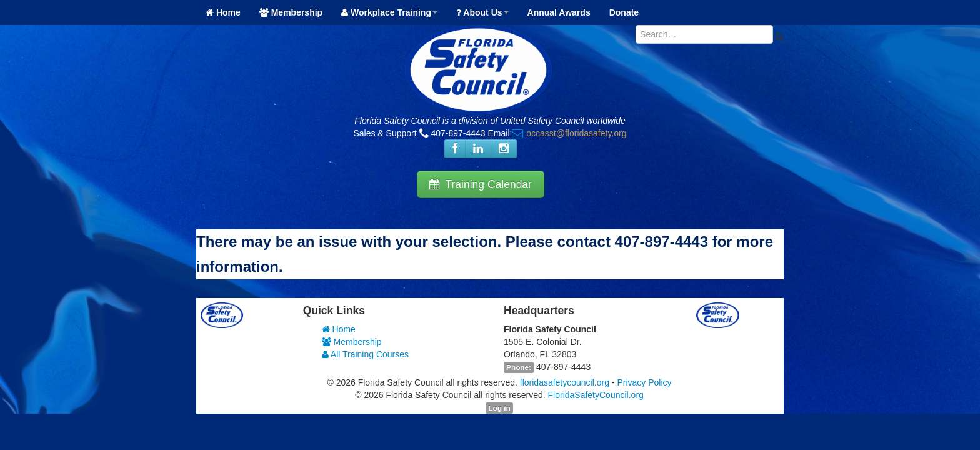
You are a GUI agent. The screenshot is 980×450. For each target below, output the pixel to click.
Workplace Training (389, 12)
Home (223, 12)
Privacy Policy (644, 382)
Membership (291, 12)
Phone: (519, 367)
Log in (499, 408)
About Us (482, 12)
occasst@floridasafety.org (576, 133)
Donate (624, 12)
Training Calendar (481, 184)
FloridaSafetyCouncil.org (596, 395)
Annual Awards (559, 12)
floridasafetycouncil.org (565, 382)
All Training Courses (365, 354)
